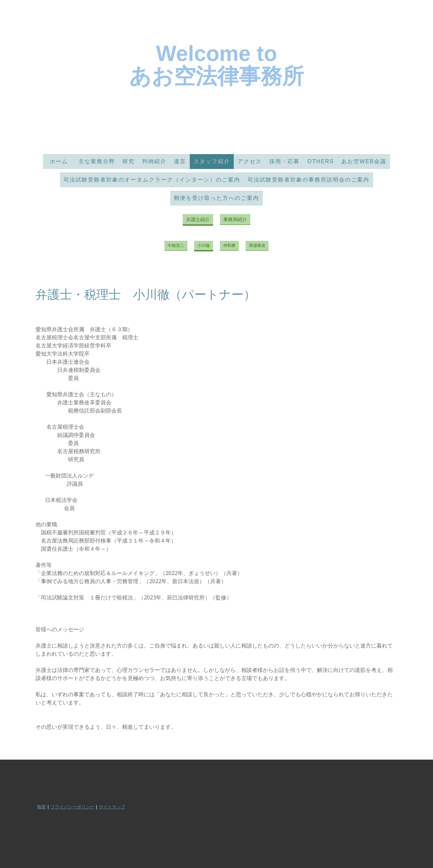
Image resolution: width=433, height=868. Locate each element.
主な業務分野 (97, 161)
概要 (42, 807)
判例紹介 (154, 161)
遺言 (180, 161)
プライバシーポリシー (72, 807)
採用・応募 (284, 161)
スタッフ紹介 (212, 161)
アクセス (250, 161)
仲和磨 (229, 245)
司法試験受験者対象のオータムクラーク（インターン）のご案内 (152, 180)
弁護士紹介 (198, 219)
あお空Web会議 (364, 161)
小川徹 (204, 245)
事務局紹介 (235, 219)
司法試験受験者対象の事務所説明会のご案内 (309, 180)
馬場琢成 (257, 245)
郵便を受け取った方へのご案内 (216, 198)
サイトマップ (112, 807)
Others (321, 161)
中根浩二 (176, 245)
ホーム (62, 161)
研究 (129, 161)
